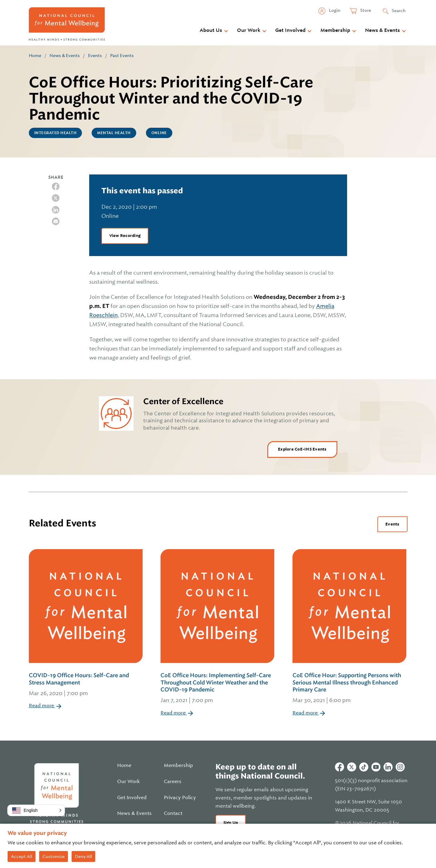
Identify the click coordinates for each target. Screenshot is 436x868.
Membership (335, 30)
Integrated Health (56, 133)
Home (35, 56)
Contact (173, 813)
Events (95, 56)
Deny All (83, 856)
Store (365, 10)
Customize (54, 856)
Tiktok (364, 767)
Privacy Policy (180, 798)
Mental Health (114, 133)
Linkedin (388, 767)
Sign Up (231, 823)
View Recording (125, 236)
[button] (36, 810)
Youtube (376, 767)
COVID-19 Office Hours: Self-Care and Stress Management (86, 685)
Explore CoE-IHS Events (302, 449)
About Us (211, 30)
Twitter (352, 767)
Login (334, 10)
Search (399, 11)
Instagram (400, 767)
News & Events (382, 30)
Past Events (122, 56)
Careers (173, 782)
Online (159, 133)
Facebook (340, 767)
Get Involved (290, 30)
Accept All (22, 856)
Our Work (249, 30)
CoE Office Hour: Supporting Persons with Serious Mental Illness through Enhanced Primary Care (350, 688)
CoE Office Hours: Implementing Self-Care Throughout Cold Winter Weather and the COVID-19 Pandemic (218, 688)
